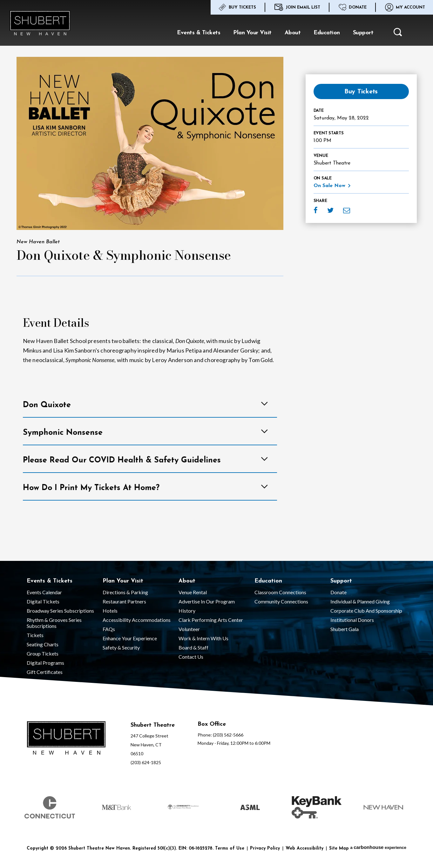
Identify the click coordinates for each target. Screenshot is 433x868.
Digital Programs (45, 663)
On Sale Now (329, 186)
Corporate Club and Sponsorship (366, 611)
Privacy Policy (265, 848)
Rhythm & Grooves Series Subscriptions (54, 623)
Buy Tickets (237, 7)
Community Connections (281, 601)
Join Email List (297, 7)
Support (363, 33)
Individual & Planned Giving (360, 601)
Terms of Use (230, 848)
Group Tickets (43, 653)
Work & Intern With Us (203, 638)
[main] (216, 280)
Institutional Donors (352, 620)
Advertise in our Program (207, 601)
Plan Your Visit (252, 33)
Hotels (110, 611)
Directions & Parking (125, 592)
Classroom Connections (280, 592)
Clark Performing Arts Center (211, 620)
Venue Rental (193, 592)
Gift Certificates (45, 672)
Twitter (330, 210)
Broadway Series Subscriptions (60, 611)
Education (327, 33)
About (293, 33)
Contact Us (191, 657)
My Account (405, 7)
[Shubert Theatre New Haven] (66, 739)
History (187, 611)
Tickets (35, 635)
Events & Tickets (199, 33)
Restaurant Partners (124, 601)
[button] (398, 34)
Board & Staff (193, 647)
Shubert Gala (345, 629)
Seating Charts (43, 644)
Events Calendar (44, 592)
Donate (353, 7)
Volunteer (189, 629)
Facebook (316, 210)
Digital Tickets (43, 601)
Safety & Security (121, 647)
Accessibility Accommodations (137, 620)
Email (347, 210)
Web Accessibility (304, 848)
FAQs (109, 629)
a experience (378, 847)
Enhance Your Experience (130, 638)
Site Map (339, 848)
